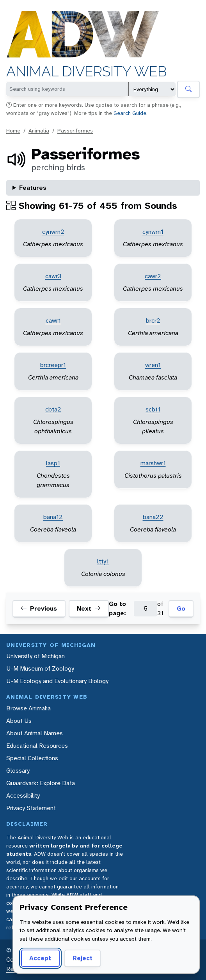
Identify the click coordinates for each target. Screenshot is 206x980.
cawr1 (53, 320)
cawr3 (53, 276)
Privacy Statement (31, 808)
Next (89, 609)
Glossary (18, 771)
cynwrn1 (153, 232)
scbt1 (153, 409)
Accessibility (23, 795)
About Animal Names (35, 733)
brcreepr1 (53, 365)
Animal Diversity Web (86, 72)
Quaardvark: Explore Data (41, 783)
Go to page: (117, 608)
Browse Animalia (28, 708)
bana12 (53, 517)
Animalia (39, 131)
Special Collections (32, 758)
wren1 (153, 365)
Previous (39, 609)
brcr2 (153, 320)
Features (33, 188)
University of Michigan (36, 656)
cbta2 (53, 409)
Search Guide (130, 113)
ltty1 (103, 561)
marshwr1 (153, 463)
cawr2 (153, 276)
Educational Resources (37, 746)
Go (181, 608)
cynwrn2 (53, 232)
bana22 (153, 517)
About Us (19, 721)
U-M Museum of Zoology (40, 668)
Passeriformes (75, 131)
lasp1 (53, 463)
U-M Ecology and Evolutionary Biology (57, 681)
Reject (83, 958)
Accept (40, 958)
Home (13, 131)
